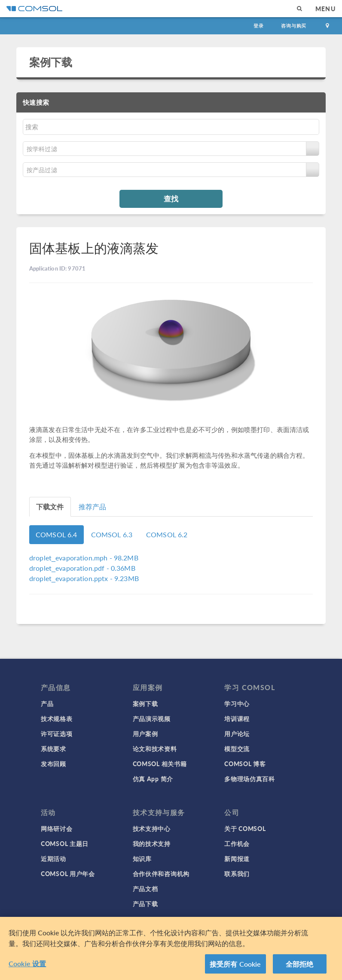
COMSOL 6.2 (167, 534)
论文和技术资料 (155, 749)
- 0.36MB (82, 568)
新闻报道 (237, 858)
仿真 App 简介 (153, 779)
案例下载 (51, 62)
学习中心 (237, 703)
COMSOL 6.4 (56, 534)
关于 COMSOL (245, 828)
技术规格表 (57, 718)
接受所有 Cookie (235, 967)
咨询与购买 (294, 26)
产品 (47, 703)
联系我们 (237, 873)
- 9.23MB (84, 578)
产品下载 (145, 904)
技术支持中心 (152, 828)
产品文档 (145, 889)
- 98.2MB (84, 558)
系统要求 (53, 749)
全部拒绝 (300, 967)
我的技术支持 (152, 843)
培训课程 (237, 718)
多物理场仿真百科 (250, 779)
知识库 (142, 858)
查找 (171, 198)
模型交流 (237, 749)
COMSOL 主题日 (65, 843)
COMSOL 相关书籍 (160, 764)
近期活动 (53, 858)
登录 (259, 26)
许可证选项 (57, 733)
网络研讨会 (57, 828)
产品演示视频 (152, 718)
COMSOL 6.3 (112, 534)
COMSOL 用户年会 (68, 873)
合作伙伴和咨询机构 (161, 873)
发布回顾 (53, 764)
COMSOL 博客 (245, 764)
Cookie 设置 (27, 966)
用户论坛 (237, 733)
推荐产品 (93, 507)
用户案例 (145, 733)
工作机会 (237, 843)
